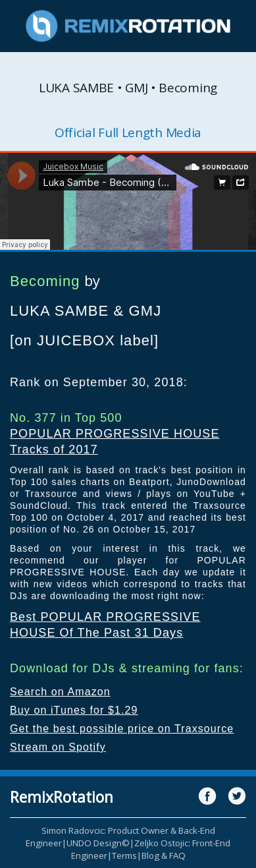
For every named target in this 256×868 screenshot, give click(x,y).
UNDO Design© (98, 843)
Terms (124, 855)
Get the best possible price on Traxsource (122, 729)
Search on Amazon (60, 692)
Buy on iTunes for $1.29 (74, 710)
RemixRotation (62, 797)
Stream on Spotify (58, 747)
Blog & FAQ (164, 855)
